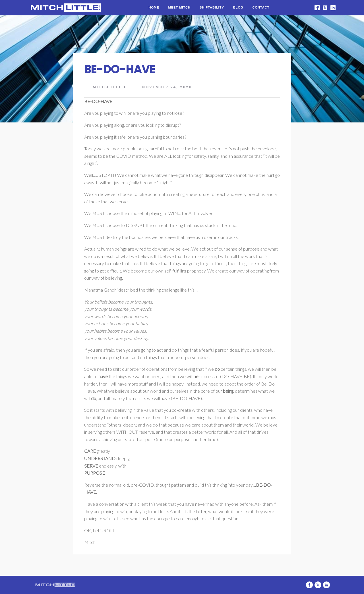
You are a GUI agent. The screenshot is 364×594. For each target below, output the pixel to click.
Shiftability (212, 7)
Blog (238, 7)
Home (154, 7)
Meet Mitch (179, 7)
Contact (261, 7)
